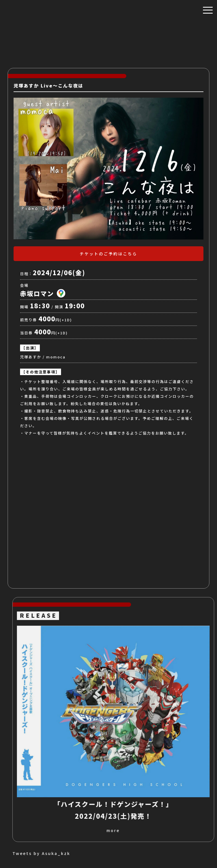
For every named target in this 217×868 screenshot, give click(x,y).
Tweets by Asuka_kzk (112, 853)
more (184, 830)
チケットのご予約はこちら (108, 254)
